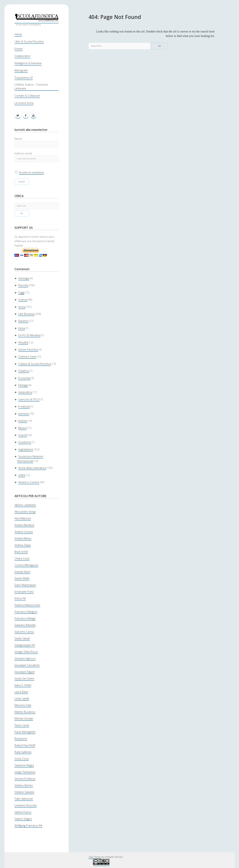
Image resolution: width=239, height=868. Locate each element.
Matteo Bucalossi (25, 712)
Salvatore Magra (24, 765)
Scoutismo (25, 442)
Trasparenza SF (24, 78)
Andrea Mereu (23, 538)
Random (23, 321)
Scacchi (23, 435)
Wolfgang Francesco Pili (28, 825)
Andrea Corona (24, 532)
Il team (19, 49)
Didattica (24, 371)
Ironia (22, 328)
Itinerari (23, 421)
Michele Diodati (24, 719)
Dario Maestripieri (25, 585)
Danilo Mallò (22, 578)
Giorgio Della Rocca (26, 652)
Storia (22, 307)
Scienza (23, 300)
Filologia (23, 385)
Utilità (22, 475)
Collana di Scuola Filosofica (35, 364)
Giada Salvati (22, 638)
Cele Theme (95, 857)
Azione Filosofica (28, 349)
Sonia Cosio (22, 759)
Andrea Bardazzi (24, 525)
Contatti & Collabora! (27, 96)
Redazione (21, 739)
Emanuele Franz (24, 592)
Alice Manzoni (23, 518)
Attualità (23, 342)
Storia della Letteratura (32, 468)
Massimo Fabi (23, 705)
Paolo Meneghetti (25, 732)
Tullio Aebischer (24, 799)
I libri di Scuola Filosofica (29, 41)
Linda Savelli (22, 699)
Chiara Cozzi (22, 558)
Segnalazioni (26, 449)
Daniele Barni (22, 572)
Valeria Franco (23, 812)
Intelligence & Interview (28, 63)
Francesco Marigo (25, 618)
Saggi (21, 293)
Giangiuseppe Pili (25, 645)
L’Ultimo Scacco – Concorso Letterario (31, 86)
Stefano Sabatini (24, 792)
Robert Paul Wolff (25, 745)
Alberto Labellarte (25, 505)
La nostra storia (24, 103)
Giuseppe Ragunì (25, 672)
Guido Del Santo (24, 678)
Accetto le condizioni (31, 172)
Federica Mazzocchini (27, 605)
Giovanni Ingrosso (25, 658)
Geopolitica (25, 392)
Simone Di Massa (25, 779)
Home (18, 34)
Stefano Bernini (24, 785)
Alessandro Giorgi (25, 512)
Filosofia (23, 285)
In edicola (24, 406)
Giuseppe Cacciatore (27, 665)
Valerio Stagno (23, 819)
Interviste (24, 414)
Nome (18, 139)
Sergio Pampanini (25, 772)
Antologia (24, 278)
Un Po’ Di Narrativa (29, 335)
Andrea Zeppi (23, 545)
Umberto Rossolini (26, 805)
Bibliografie (21, 70)
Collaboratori (22, 56)
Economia (24, 378)
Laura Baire (21, 692)
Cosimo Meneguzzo (26, 565)
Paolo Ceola (22, 725)
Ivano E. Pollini (23, 685)
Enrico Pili (20, 598)
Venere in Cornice (29, 482)
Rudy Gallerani (23, 752)
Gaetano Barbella (25, 625)
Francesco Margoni (26, 612)
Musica (22, 428)
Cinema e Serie (27, 357)
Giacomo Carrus (24, 632)
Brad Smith (21, 552)
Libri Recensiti (26, 314)
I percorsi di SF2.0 (29, 399)
